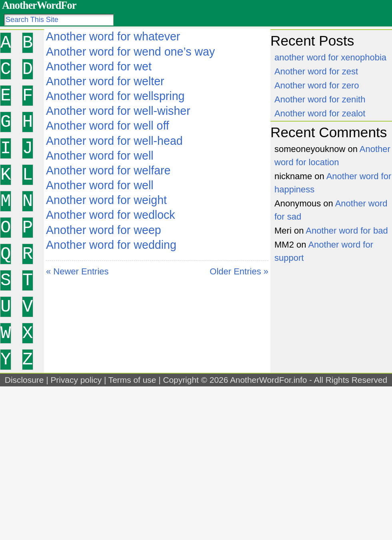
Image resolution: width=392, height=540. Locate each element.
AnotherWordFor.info (268, 380)
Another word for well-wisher (118, 111)
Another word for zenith (320, 99)
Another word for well (100, 156)
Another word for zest (316, 71)
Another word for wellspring (115, 96)
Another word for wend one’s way (130, 52)
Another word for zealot (320, 113)
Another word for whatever (113, 36)
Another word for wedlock (111, 215)
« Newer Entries (77, 271)
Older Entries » (239, 271)
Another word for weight (106, 200)
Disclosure (24, 380)
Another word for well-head (114, 141)
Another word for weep (104, 230)
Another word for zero (317, 85)
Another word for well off (108, 126)
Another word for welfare (108, 170)
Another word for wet (99, 66)
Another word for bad (347, 231)
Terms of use (132, 380)
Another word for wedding (111, 245)
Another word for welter (105, 81)
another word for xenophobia (330, 57)
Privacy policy (76, 380)
